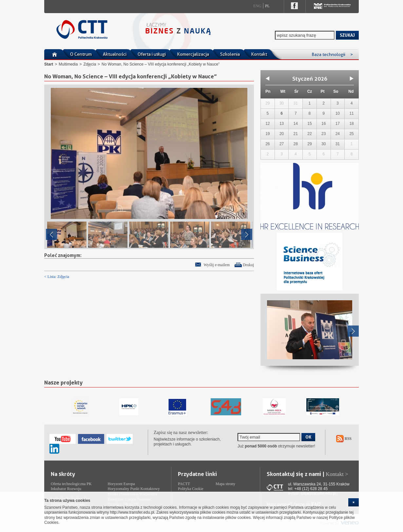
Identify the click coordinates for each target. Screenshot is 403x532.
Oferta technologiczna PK (71, 484)
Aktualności (115, 54)
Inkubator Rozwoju (66, 489)
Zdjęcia (90, 64)
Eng (257, 6)
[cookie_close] (354, 502)
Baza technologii (332, 54)
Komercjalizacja (193, 54)
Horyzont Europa (121, 484)
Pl (267, 6)
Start (49, 64)
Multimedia (68, 64)
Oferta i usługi (152, 54)
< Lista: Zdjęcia (57, 277)
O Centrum (81, 54)
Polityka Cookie (191, 489)
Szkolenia (230, 54)
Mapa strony (225, 484)
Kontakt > (337, 474)
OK (308, 437)
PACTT (184, 484)
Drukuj (248, 265)
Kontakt (259, 54)
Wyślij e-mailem (217, 265)
